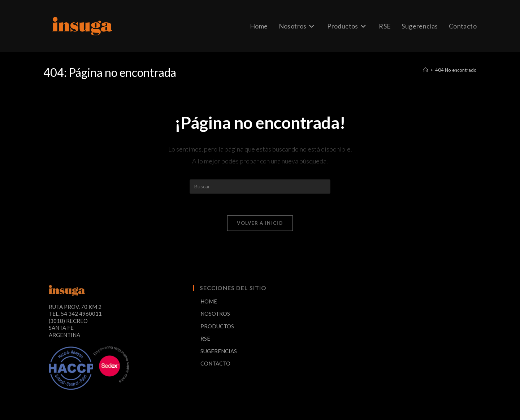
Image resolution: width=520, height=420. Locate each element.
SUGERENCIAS (219, 351)
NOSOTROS (215, 314)
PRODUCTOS (217, 326)
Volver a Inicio (260, 223)
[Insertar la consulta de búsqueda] (260, 187)
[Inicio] (426, 70)
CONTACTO (215, 363)
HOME (209, 301)
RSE (205, 338)
